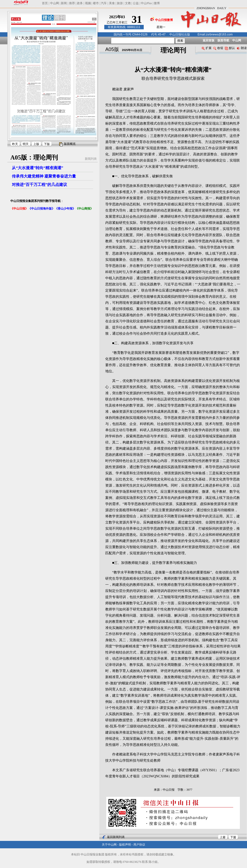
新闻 (64, 3)
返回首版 (209, 40)
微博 (157, 3)
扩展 (207, 48)
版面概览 (70, 144)
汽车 (104, 3)
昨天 (15, 144)
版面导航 (223, 40)
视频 (88, 3)
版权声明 (125, 845)
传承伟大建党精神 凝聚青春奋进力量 (44, 176)
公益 (136, 3)
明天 (26, 144)
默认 (230, 48)
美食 (112, 3)
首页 (45, 3)
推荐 (72, 3)
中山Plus (146, 3)
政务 (80, 3)
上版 (36, 144)
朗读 (242, 48)
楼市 (96, 3)
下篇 (233, 837)
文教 (128, 3)
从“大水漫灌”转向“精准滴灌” (37, 168)
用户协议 (139, 845)
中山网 (54, 3)
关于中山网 (109, 845)
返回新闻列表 (116, 837)
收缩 (218, 48)
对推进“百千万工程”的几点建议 (39, 185)
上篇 (223, 837)
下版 (47, 144)
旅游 (120, 3)
